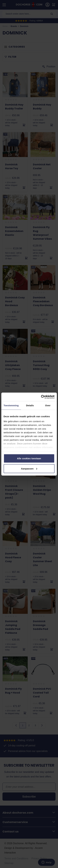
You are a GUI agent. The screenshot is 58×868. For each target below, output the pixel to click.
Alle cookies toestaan (29, 458)
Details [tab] (30, 405)
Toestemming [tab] (11, 405)
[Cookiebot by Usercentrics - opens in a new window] (41, 397)
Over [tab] (48, 405)
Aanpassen (29, 468)
